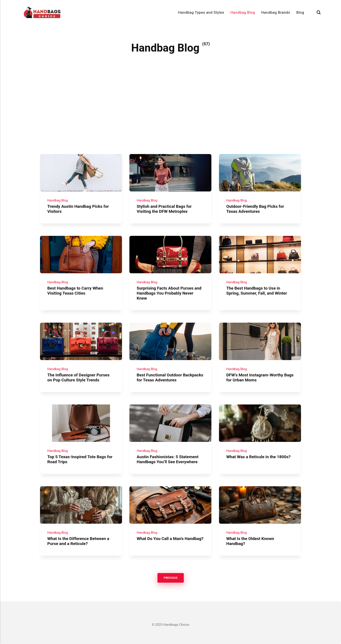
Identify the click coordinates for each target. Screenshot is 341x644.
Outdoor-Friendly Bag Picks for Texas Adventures (255, 209)
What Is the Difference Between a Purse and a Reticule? (78, 541)
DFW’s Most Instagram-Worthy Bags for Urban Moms (260, 377)
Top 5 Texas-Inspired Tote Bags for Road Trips (80, 459)
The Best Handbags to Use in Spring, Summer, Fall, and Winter (257, 291)
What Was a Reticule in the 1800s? (258, 457)
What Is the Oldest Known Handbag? (250, 541)
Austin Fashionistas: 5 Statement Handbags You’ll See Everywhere (168, 459)
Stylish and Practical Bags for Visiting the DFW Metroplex (164, 209)
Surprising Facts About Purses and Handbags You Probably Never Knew (169, 293)
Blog (300, 12)
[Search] (319, 13)
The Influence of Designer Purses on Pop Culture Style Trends (78, 377)
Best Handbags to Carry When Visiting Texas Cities (75, 291)
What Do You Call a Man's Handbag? (170, 538)
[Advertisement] (170, 121)
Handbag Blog (243, 12)
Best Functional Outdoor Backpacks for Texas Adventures (170, 377)
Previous (170, 578)
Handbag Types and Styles (201, 12)
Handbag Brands (276, 12)
